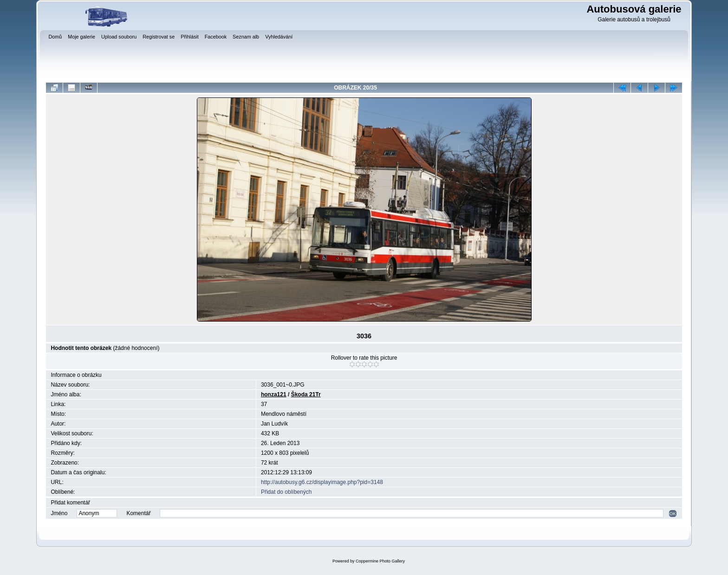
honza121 (274, 394)
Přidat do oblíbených (286, 492)
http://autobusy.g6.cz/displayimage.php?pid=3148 (322, 482)
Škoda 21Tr (306, 394)
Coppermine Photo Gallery (380, 561)
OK (673, 514)
